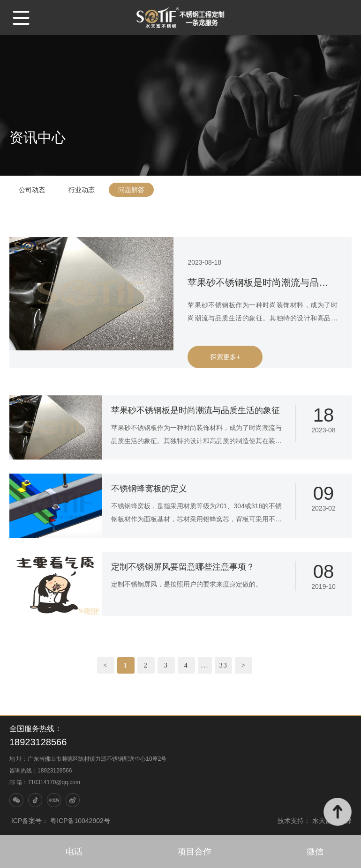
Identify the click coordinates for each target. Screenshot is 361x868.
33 (224, 665)
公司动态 (32, 190)
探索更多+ (225, 357)
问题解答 (131, 190)
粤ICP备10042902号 (80, 821)
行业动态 (82, 190)
